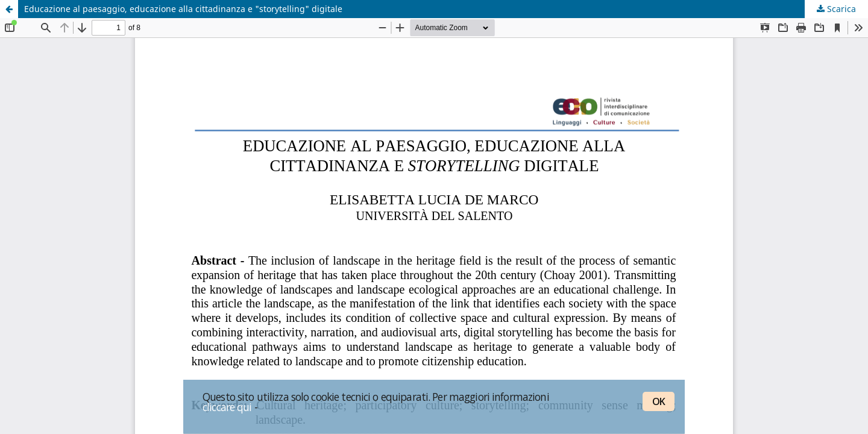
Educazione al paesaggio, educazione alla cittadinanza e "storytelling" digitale (183, 9)
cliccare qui (227, 407)
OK (659, 401)
